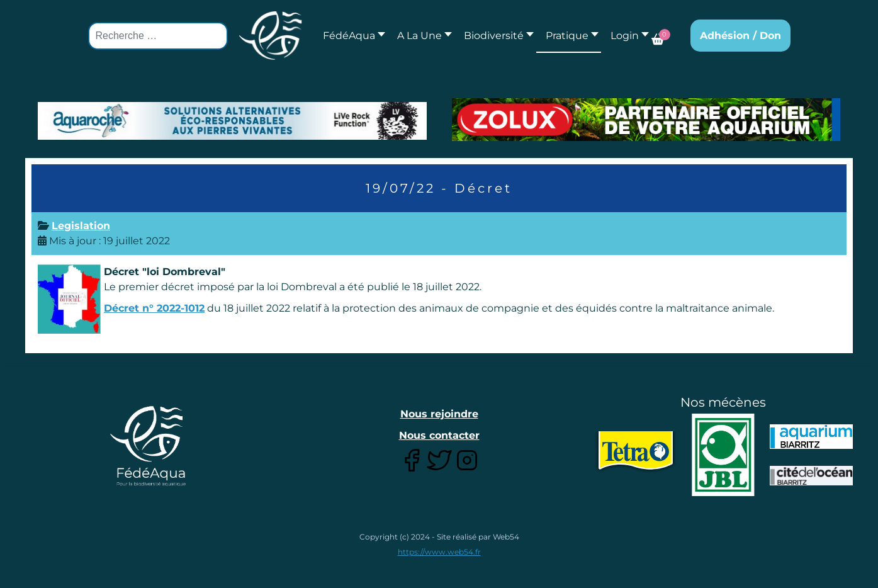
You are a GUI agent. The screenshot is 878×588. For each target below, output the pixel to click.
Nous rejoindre (439, 414)
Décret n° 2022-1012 (154, 308)
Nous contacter (439, 435)
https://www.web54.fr (439, 552)
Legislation (81, 226)
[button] (421, 36)
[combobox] (158, 36)
